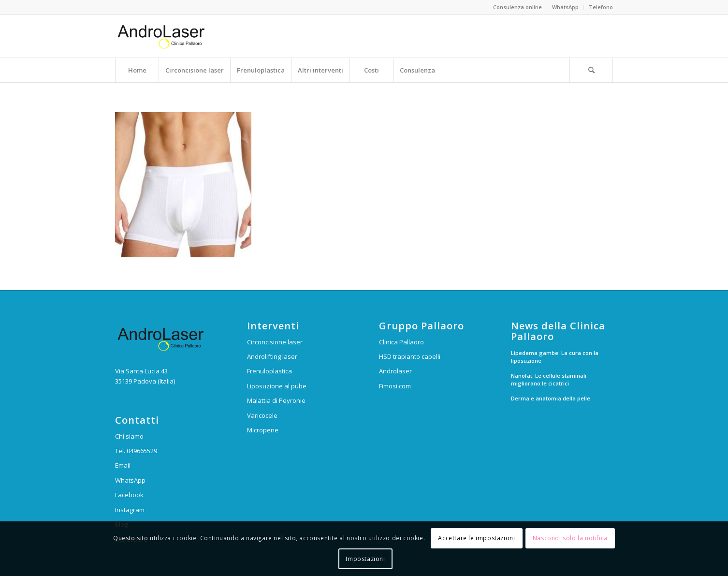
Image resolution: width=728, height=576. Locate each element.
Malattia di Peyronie (276, 400)
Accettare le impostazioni (476, 538)
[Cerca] (591, 70)
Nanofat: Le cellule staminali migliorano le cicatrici (549, 380)
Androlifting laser (272, 356)
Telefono (601, 7)
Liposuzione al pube (277, 386)
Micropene (263, 430)
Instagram (130, 510)
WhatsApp (565, 7)
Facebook (129, 495)
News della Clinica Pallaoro (558, 331)
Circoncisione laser (275, 342)
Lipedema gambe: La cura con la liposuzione (555, 357)
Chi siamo (129, 436)
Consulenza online (517, 7)
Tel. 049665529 (136, 451)
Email (123, 465)
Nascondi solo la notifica (570, 538)
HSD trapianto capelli (410, 356)
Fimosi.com (395, 386)
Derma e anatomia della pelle (551, 398)
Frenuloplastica (269, 371)
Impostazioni (365, 559)
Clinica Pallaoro (401, 342)
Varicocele (262, 415)
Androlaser (395, 371)
